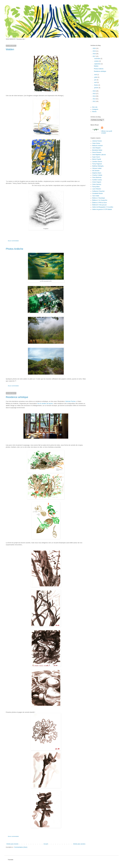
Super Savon (96, 157)
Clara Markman (97, 177)
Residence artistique (17, 397)
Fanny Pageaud (97, 164)
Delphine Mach (97, 173)
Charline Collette (97, 175)
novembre (97, 59)
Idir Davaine (96, 171)
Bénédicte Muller (97, 150)
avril (96, 82)
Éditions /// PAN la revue (99, 203)
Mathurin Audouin (97, 146)
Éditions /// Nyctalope (99, 198)
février (96, 85)
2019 (94, 51)
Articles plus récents (12, 844)
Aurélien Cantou (97, 180)
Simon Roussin (97, 152)
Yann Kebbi (96, 196)
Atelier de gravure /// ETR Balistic (102, 209)
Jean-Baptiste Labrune (99, 155)
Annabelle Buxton (98, 193)
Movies (94, 112)
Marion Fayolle (97, 159)
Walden (10, 49)
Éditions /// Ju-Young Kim (100, 200)
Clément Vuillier (97, 168)
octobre (97, 61)
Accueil (46, 844)
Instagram (95, 109)
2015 (94, 94)
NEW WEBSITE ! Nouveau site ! (16, 39)
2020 (94, 48)
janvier (96, 88)
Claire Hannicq (97, 184)
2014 (94, 96)
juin (95, 80)
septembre (98, 64)
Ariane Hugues (97, 182)
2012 (94, 101)
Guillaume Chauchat (98, 191)
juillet (96, 77)
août (96, 75)
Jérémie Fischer (70, 401)
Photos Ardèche (14, 249)
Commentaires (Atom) (21, 847)
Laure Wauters (97, 189)
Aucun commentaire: (14, 241)
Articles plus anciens (79, 844)
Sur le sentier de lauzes (45, 403)
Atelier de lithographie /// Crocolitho (103, 207)
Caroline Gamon (97, 162)
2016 (94, 91)
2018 (94, 54)
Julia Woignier (96, 148)
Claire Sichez (96, 143)
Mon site (95, 107)
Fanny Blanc (96, 187)
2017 (94, 56)
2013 (94, 99)
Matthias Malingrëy (98, 166)
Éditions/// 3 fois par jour (99, 205)
